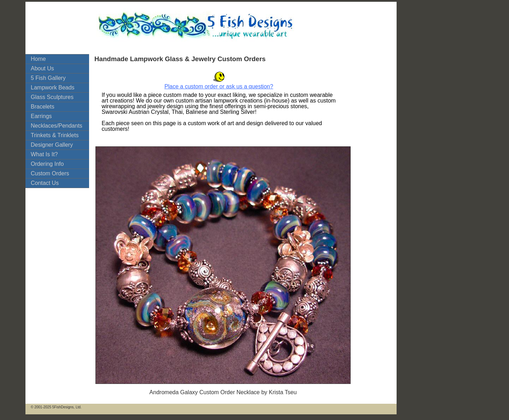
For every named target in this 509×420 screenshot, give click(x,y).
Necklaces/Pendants (57, 126)
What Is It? (44, 154)
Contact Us (45, 183)
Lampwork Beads (53, 87)
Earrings (41, 116)
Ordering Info (47, 164)
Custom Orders (50, 173)
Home (38, 59)
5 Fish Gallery (48, 78)
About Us (42, 68)
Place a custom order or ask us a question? (219, 86)
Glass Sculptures (52, 97)
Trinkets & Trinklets (55, 135)
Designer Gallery (52, 145)
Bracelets (43, 107)
